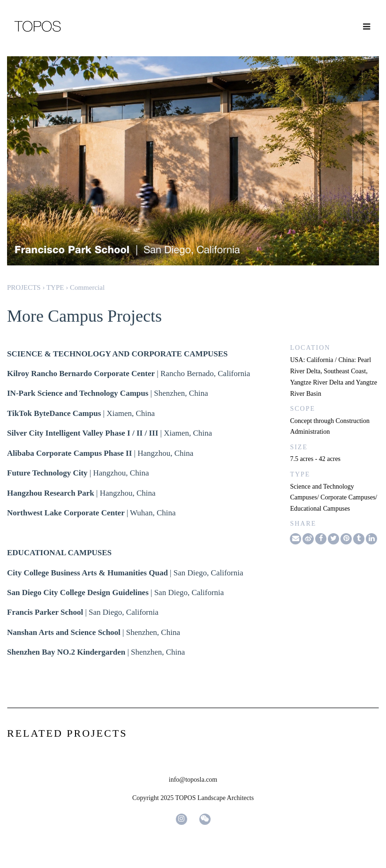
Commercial (87, 287)
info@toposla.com (193, 780)
